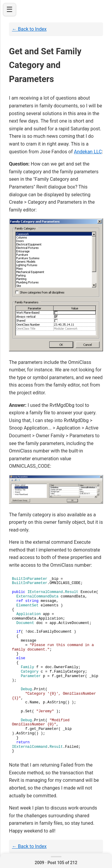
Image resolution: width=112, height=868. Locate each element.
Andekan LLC (88, 152)
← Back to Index (29, 29)
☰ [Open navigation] (10, 9)
